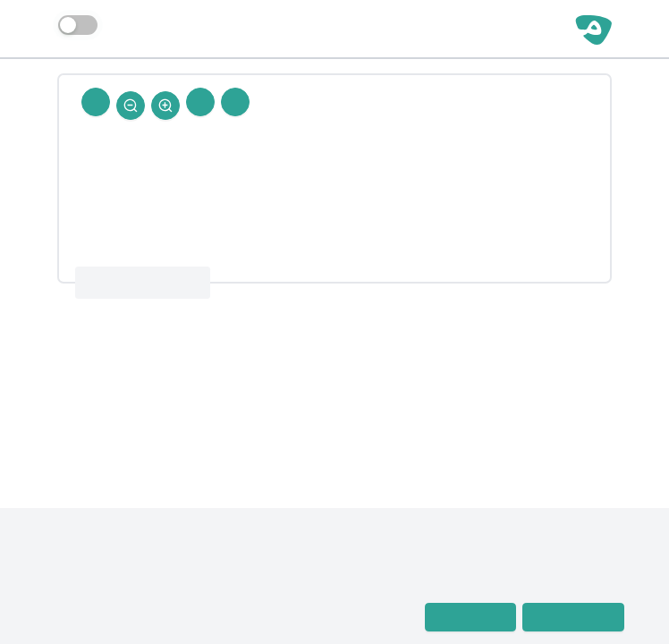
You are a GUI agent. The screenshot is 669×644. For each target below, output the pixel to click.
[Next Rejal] (200, 102)
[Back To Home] (96, 102)
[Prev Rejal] (235, 102)
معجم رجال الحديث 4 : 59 (143, 283)
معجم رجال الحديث (90, 593)
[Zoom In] (165, 106)
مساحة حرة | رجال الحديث (478, 29)
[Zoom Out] (131, 106)
